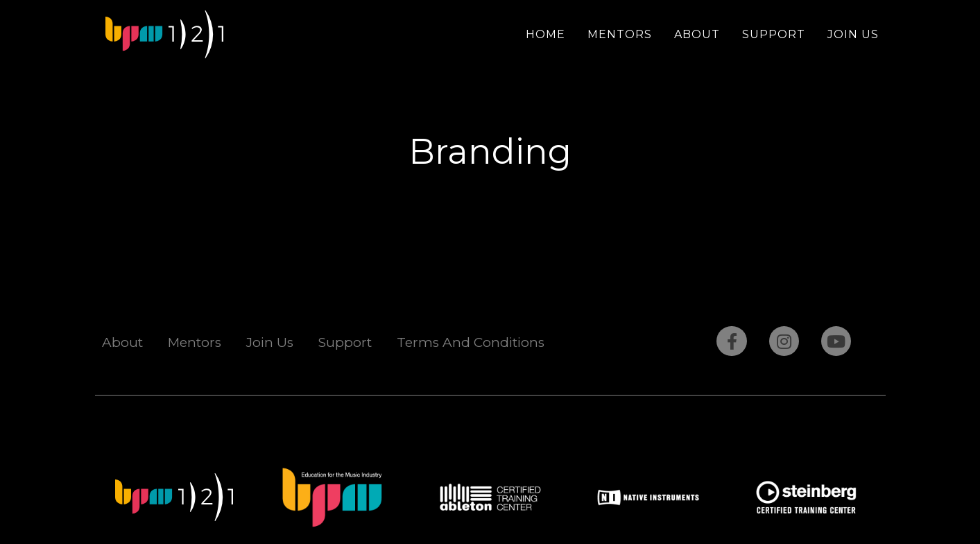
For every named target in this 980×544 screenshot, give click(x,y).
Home (545, 34)
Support (774, 34)
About (697, 34)
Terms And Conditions (471, 342)
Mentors (620, 34)
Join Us (853, 34)
